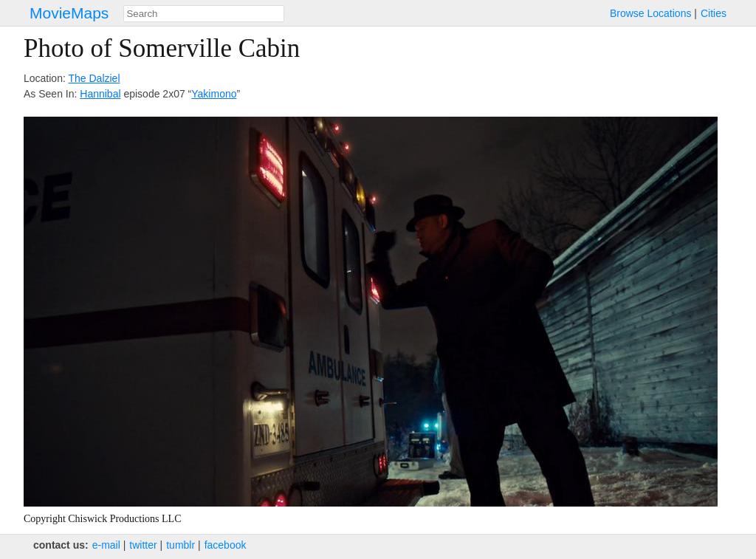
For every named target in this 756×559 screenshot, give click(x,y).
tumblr (181, 545)
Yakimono (214, 94)
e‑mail (106, 545)
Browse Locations (651, 13)
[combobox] (204, 14)
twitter (143, 545)
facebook (226, 545)
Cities (714, 13)
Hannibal (100, 94)
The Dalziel (94, 78)
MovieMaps (69, 13)
